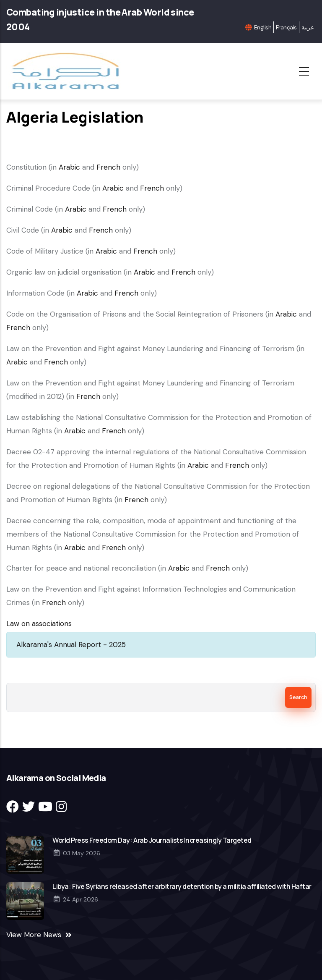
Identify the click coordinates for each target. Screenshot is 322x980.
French (108, 167)
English (263, 27)
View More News (34, 935)
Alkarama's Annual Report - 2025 (71, 645)
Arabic (69, 167)
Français (286, 27)
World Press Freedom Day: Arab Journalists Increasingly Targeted (152, 840)
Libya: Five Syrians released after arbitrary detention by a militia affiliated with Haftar (182, 886)
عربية (308, 27)
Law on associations (39, 624)
